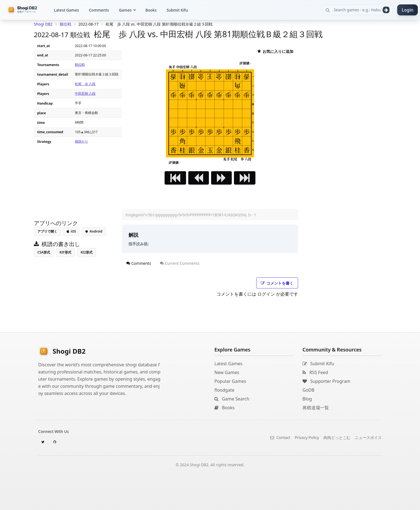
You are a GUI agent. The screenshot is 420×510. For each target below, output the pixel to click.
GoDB (308, 390)
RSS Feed (315, 372)
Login (407, 10)
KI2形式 (87, 252)
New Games (227, 372)
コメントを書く (277, 283)
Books (151, 10)
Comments (99, 10)
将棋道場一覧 (316, 408)
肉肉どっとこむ (337, 437)
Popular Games (230, 381)
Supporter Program (326, 381)
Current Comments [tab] (180, 263)
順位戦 (80, 65)
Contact (280, 437)
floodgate (224, 390)
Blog (307, 399)
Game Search (232, 399)
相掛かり (81, 141)
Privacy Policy (307, 437)
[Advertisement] (78, 181)
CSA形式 (44, 252)
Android (94, 231)
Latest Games (66, 10)
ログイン (266, 294)
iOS (71, 231)
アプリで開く (47, 231)
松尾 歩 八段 (85, 84)
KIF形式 (65, 252)
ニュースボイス (368, 437)
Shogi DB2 (43, 24)
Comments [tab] (139, 263)
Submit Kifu (177, 10)
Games (125, 10)
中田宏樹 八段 (85, 93)
